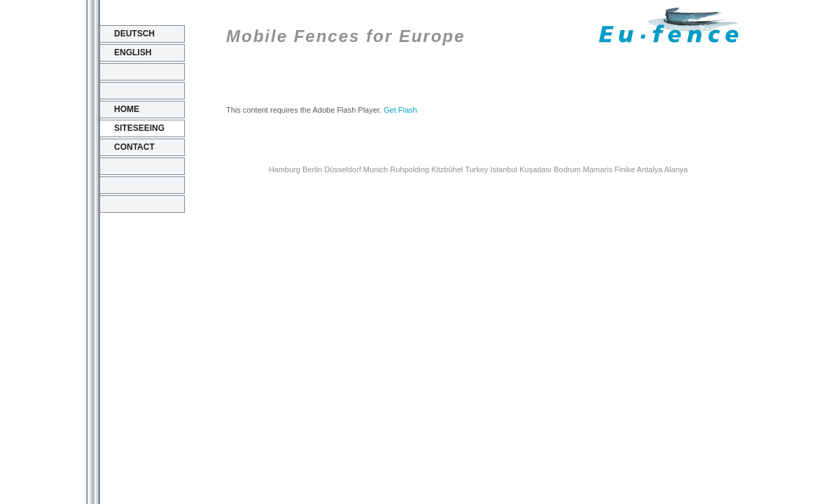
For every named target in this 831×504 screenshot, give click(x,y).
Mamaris (598, 169)
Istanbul (504, 169)
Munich (376, 169)
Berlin (312, 169)
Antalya (650, 169)
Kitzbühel (447, 169)
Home (127, 109)
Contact (134, 147)
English (133, 52)
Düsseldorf (343, 169)
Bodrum (567, 169)
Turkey (476, 169)
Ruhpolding (410, 169)
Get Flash (400, 110)
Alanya (676, 169)
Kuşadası (536, 169)
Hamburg (285, 169)
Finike (625, 169)
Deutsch (134, 34)
